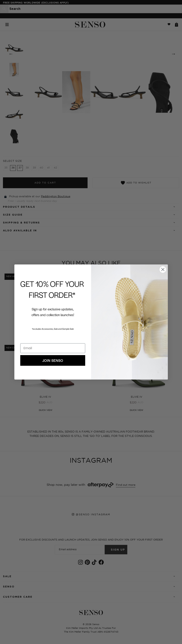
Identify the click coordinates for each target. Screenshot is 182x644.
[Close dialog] (163, 269)
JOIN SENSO (53, 360)
